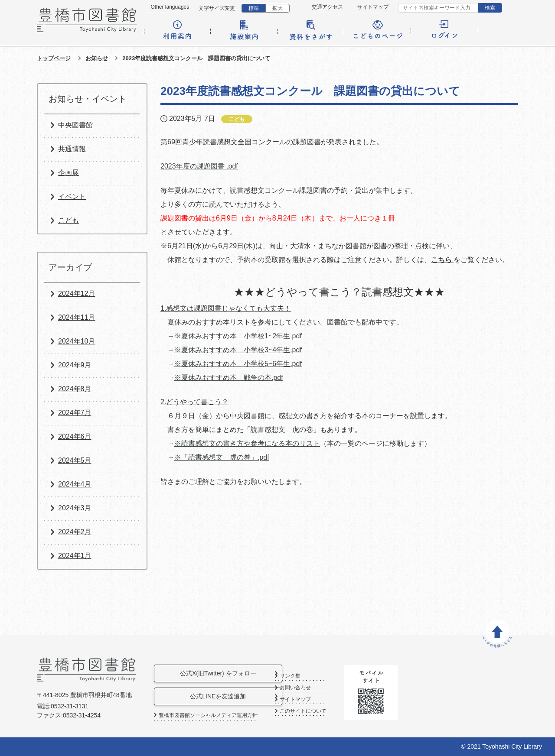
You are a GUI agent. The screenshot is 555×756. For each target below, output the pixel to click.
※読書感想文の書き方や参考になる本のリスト (247, 443)
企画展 (69, 173)
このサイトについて (333, 711)
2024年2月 (75, 532)
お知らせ (97, 58)
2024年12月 (77, 294)
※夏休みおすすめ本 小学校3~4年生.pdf (238, 350)
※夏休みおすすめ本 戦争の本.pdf (229, 378)
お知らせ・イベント (88, 99)
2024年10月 (77, 341)
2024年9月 (75, 365)
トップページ (54, 58)
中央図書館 (75, 125)
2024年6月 (75, 436)
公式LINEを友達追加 (220, 696)
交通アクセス (327, 7)
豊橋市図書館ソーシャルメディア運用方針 (208, 715)
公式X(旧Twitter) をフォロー (221, 673)
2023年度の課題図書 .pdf (199, 166)
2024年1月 (75, 556)
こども (69, 220)
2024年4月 (75, 484)
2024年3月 (75, 508)
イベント (72, 196)
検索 (490, 8)
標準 (254, 8)
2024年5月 (75, 460)
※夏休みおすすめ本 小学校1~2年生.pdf (238, 336)
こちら (442, 260)
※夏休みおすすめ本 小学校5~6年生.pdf (238, 364)
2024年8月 (75, 389)
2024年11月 (77, 317)
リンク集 (320, 676)
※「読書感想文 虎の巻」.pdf (222, 457)
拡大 (277, 8)
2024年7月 (75, 413)
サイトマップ (373, 7)
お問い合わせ (325, 688)
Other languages (170, 7)
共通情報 (72, 149)
